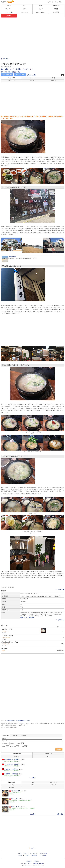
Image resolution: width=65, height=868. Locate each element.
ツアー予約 (23, 736)
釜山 (2, 69)
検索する (59, 749)
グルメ (40, 6)
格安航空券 (56, 12)
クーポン (9, 16)
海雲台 (7, 69)
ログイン (49, 2)
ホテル (25, 9)
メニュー (32, 78)
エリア (25, 6)
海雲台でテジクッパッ (24, 721)
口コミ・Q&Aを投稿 (7, 75)
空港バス (17, 757)
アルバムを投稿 (20, 75)
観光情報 (56, 9)
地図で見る (60, 814)
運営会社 (29, 861)
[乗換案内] (32, 618)
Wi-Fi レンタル (40, 12)
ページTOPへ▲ (60, 589)
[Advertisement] (32, 32)
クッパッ (12, 69)
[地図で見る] (24, 618)
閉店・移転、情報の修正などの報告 (10, 72)
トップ (9, 6)
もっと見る (33, 778)
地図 (53, 78)
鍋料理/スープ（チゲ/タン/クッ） (25, 69)
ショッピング (56, 6)
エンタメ (40, 9)
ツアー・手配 (9, 12)
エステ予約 (14, 736)
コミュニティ (25, 12)
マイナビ (56, 2)
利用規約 (36, 861)
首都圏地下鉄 (48, 754)
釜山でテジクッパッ (13, 721)
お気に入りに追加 (31, 75)
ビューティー (9, 9)
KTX (48, 757)
